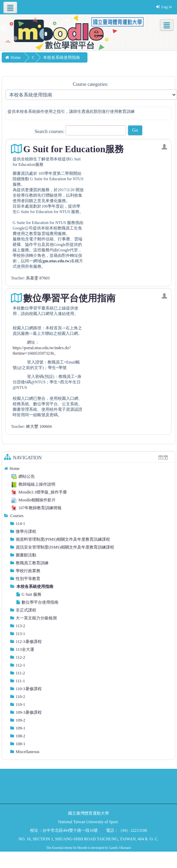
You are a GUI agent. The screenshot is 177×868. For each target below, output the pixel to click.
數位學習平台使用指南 (69, 298)
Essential (58, 848)
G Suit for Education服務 (73, 149)
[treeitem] (88, 469)
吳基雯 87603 (38, 278)
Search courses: (50, 131)
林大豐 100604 (39, 426)
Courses (17, 516)
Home (15, 469)
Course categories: (91, 84)
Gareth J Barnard (120, 848)
